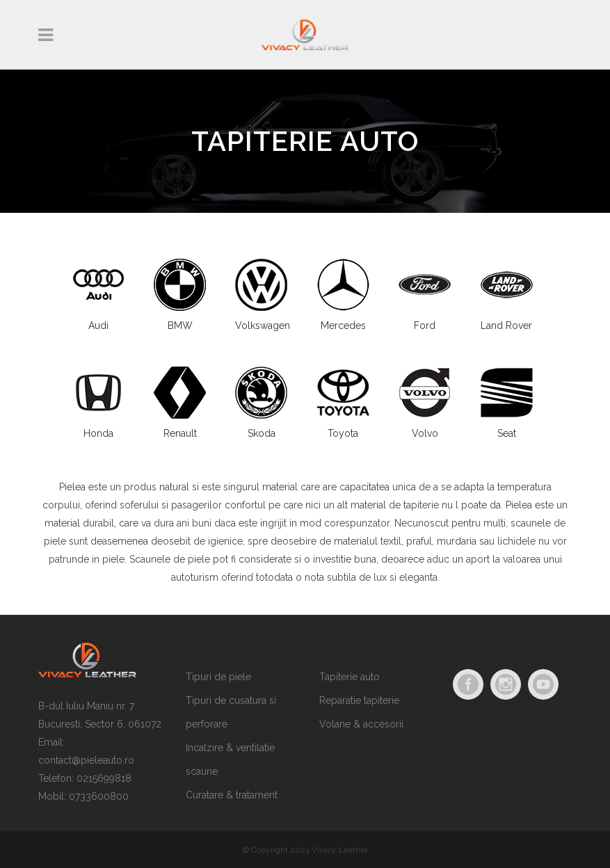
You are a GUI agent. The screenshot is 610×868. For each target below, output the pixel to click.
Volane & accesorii (361, 724)
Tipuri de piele (218, 677)
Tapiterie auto (350, 677)
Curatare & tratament (232, 795)
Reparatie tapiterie (359, 700)
